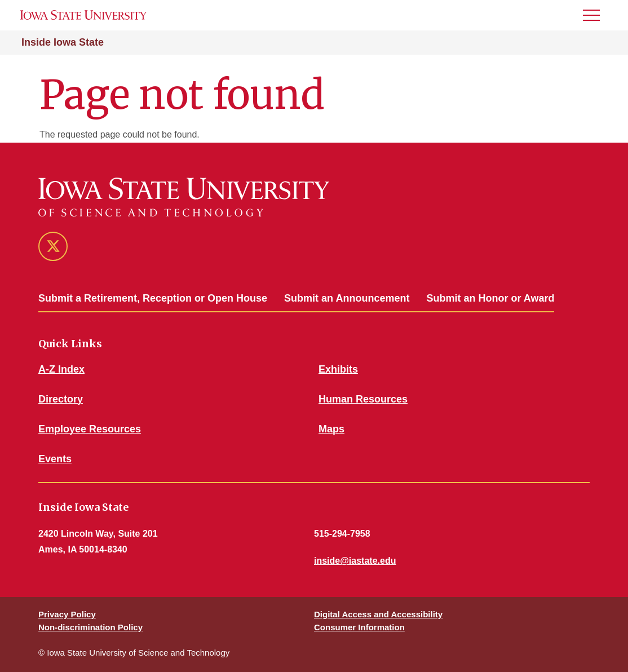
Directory (61, 399)
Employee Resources (90, 429)
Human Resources (363, 399)
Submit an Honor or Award (490, 298)
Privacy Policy (67, 614)
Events (55, 459)
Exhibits (338, 369)
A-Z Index (61, 369)
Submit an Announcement (347, 298)
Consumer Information (359, 627)
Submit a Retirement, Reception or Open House (153, 298)
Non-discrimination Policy (90, 627)
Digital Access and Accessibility (378, 614)
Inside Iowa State (63, 42)
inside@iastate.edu (355, 561)
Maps (331, 429)
